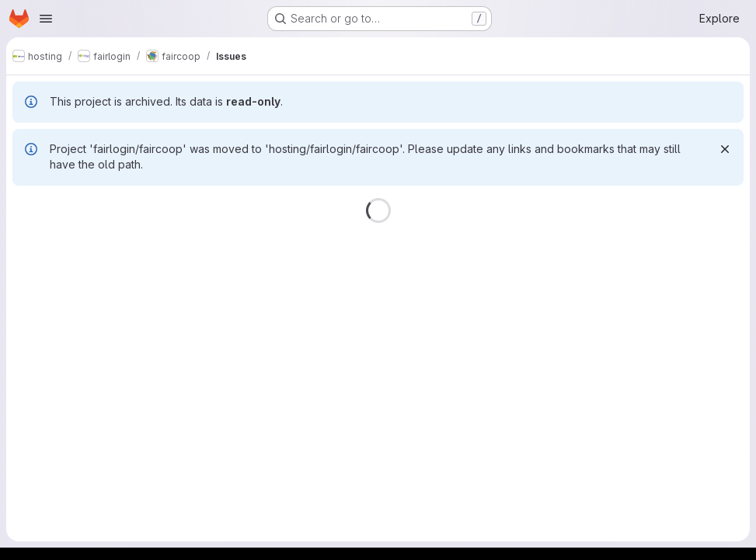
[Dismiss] (725, 149)
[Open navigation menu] (46, 19)
